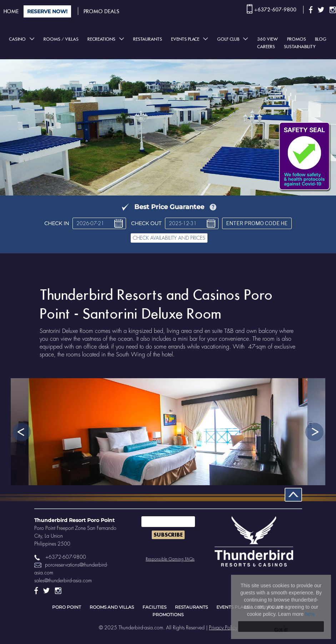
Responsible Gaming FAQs (170, 559)
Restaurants (148, 39)
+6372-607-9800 (275, 10)
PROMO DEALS (101, 11)
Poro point (67, 607)
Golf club (228, 39)
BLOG (321, 39)
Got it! (281, 629)
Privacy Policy (223, 628)
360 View (268, 39)
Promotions (168, 615)
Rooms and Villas (112, 607)
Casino (17, 39)
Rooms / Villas (61, 39)
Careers (266, 47)
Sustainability (300, 47)
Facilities (154, 607)
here (310, 614)
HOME (11, 11)
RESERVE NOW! (47, 11)
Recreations (101, 39)
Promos (297, 39)
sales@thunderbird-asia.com (63, 580)
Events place (185, 39)
